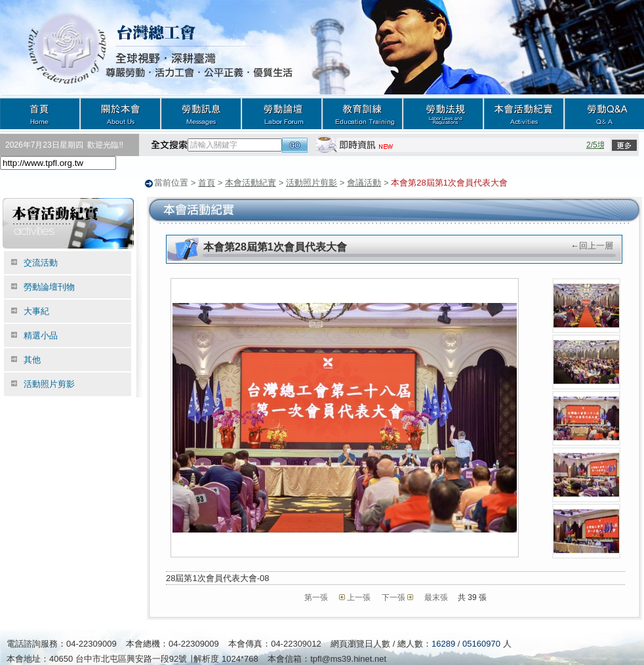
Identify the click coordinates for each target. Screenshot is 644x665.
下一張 (393, 597)
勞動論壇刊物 (49, 286)
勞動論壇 (282, 113)
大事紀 (36, 311)
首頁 (40, 113)
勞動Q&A (604, 113)
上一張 (359, 597)
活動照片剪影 (312, 183)
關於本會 (120, 113)
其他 (32, 359)
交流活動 (41, 262)
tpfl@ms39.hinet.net (348, 658)
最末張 (436, 597)
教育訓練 (362, 113)
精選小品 (41, 335)
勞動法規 (443, 113)
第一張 (316, 597)
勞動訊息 (201, 113)
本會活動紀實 (524, 113)
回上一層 (596, 245)
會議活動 (364, 183)
